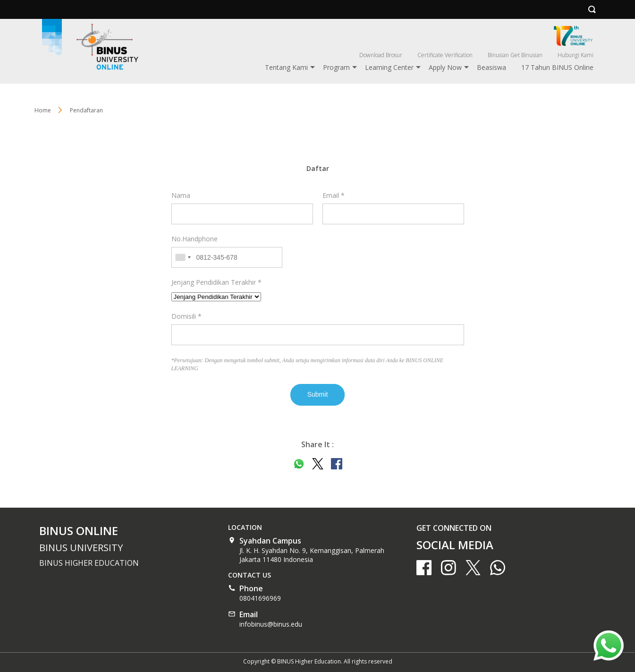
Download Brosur (381, 55)
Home (43, 110)
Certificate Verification (445, 55)
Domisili (186, 316)
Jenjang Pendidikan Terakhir (216, 282)
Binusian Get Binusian (515, 55)
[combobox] (183, 257)
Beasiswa (491, 67)
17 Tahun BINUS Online (557, 67)
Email (334, 195)
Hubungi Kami (576, 55)
